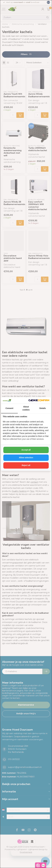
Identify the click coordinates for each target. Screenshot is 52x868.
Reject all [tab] (26, 465)
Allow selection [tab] (26, 458)
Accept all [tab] (26, 450)
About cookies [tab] (26, 408)
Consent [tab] (9, 408)
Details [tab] (43, 408)
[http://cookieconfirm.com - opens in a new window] (39, 400)
